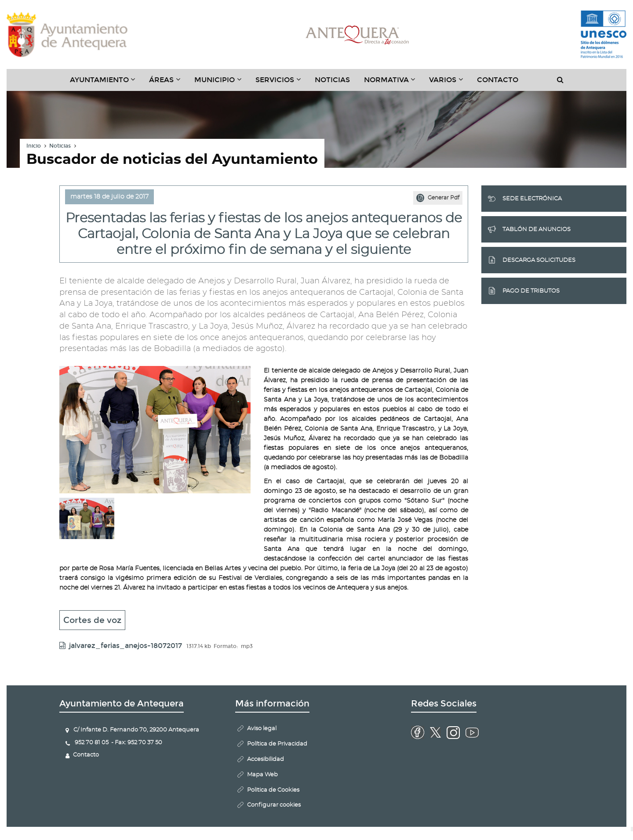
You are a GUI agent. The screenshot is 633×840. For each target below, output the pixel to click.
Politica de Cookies (273, 790)
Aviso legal (262, 729)
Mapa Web (262, 775)
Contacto (498, 80)
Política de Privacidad (277, 744)
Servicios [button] (282, 83)
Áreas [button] (168, 83)
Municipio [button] (221, 83)
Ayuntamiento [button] (106, 83)
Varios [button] (449, 83)
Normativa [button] (393, 83)
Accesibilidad (266, 759)
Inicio (34, 146)
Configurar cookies (274, 805)
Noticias (332, 80)
